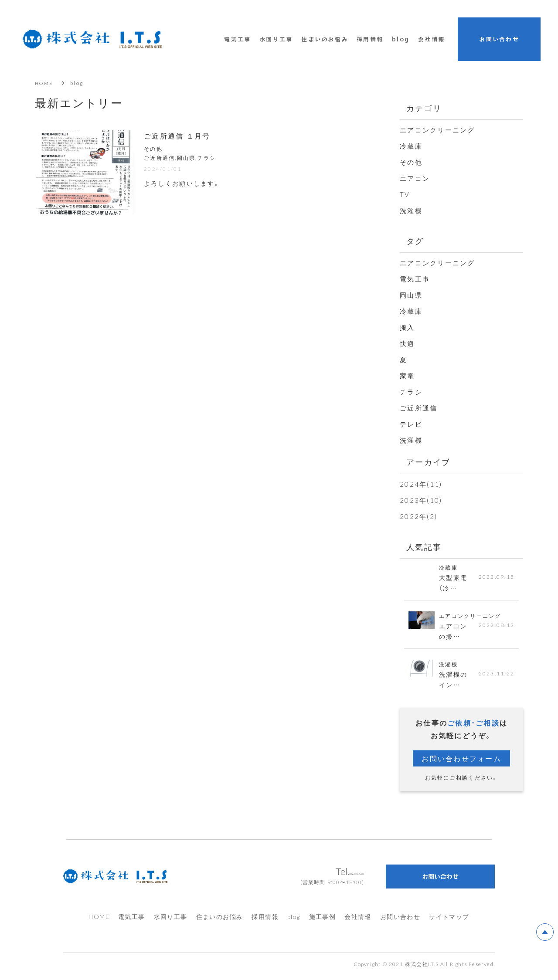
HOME (45, 83)
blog (401, 39)
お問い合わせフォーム (461, 763)
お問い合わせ (400, 921)
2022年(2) (418, 516)
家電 (407, 376)
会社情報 (358, 921)
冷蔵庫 (411, 146)
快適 (407, 343)
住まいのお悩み (220, 921)
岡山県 (411, 295)
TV (405, 194)
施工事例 (323, 921)
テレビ (411, 424)
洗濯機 (411, 210)
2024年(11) (421, 484)
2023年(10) (421, 500)
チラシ (411, 392)
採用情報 (265, 921)
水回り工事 (171, 921)
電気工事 (415, 279)
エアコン (415, 178)
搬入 (407, 327)
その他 (411, 162)
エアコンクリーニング (437, 130)
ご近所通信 (418, 408)
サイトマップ (449, 921)
